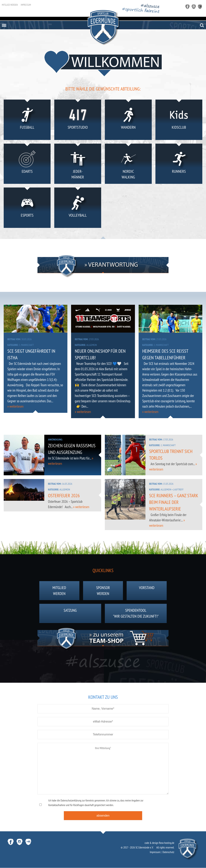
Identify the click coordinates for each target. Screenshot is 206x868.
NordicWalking (128, 165)
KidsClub (179, 120)
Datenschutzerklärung (71, 801)
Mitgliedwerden (59, 591)
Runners (179, 165)
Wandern (128, 120)
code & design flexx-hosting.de (159, 843)
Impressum (26, 5)
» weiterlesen (15, 407)
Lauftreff (178, 490)
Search (202, 25)
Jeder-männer (78, 165)
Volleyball (78, 209)
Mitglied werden (10, 5)
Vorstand (147, 591)
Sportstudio (78, 120)
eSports (27, 209)
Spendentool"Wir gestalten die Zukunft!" (136, 614)
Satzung (70, 614)
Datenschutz (168, 852)
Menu (3, 24)
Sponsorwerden (103, 591)
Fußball (27, 120)
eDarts (27, 165)
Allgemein (92, 345)
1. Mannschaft (26, 345)
